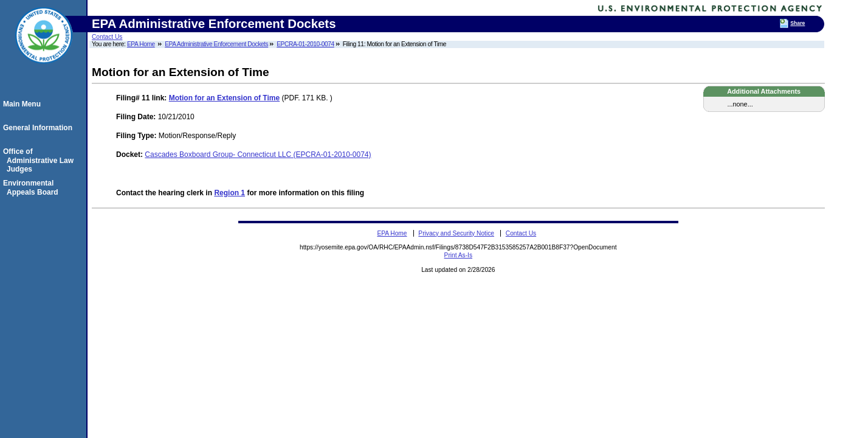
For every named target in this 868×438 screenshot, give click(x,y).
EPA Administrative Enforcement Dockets (216, 44)
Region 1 (229, 193)
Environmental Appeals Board (33, 187)
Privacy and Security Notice (456, 233)
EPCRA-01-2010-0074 (305, 44)
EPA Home (141, 44)
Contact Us (107, 37)
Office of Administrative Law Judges (40, 160)
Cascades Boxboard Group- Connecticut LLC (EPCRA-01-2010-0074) (258, 155)
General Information (40, 128)
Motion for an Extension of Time (224, 98)
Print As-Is (458, 255)
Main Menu (24, 104)
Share (797, 23)
